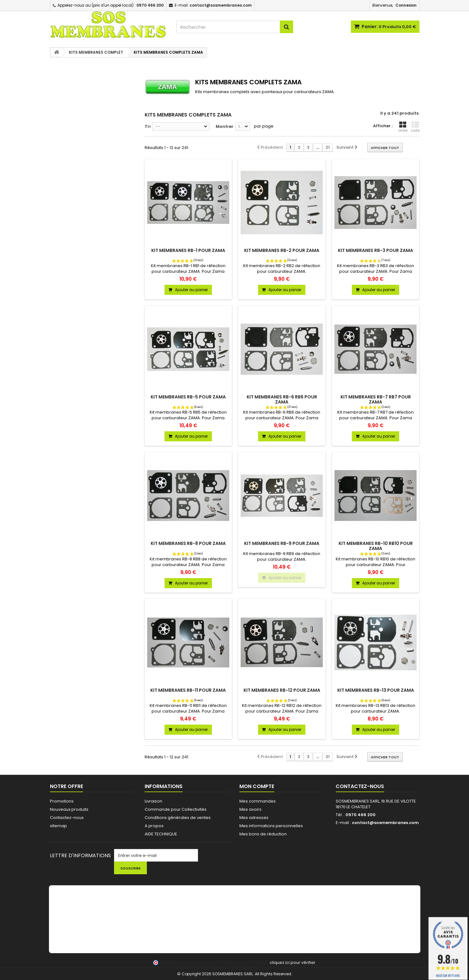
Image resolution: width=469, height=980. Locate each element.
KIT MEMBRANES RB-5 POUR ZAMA (188, 397)
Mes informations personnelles (271, 826)
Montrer (225, 126)
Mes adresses (254, 818)
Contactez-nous (67, 818)
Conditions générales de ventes (178, 818)
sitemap (58, 826)
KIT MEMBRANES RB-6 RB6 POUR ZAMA (282, 399)
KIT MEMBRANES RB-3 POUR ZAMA (376, 250)
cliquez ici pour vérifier (293, 962)
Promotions (62, 801)
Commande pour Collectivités (176, 809)
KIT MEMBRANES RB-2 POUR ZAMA (282, 250)
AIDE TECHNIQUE (161, 834)
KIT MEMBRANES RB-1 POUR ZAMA (188, 250)
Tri (148, 126)
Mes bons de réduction (263, 834)
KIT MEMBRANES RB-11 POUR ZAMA (188, 690)
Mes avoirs (250, 809)
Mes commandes (258, 801)
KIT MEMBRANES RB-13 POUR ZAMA (376, 690)
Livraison (153, 801)
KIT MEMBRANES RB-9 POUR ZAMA (282, 543)
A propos (154, 826)
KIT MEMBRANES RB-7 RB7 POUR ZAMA (376, 399)
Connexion (406, 5)
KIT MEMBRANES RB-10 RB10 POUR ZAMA (376, 546)
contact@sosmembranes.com (385, 823)
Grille (403, 127)
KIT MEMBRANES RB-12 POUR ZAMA (282, 690)
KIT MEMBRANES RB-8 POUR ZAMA (188, 543)
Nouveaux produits (69, 809)
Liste (415, 127)
